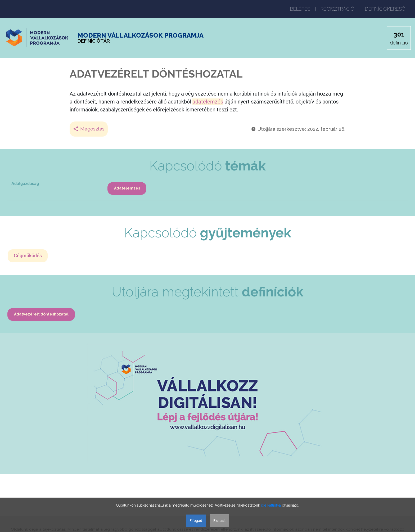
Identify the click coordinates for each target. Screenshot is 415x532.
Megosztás (89, 129)
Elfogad (196, 521)
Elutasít (220, 521)
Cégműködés (28, 256)
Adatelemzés (127, 188)
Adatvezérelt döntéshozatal (42, 315)
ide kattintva (271, 505)
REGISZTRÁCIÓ (338, 9)
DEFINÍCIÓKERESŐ (385, 9)
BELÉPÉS (300, 9)
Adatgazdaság (25, 184)
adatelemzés (208, 102)
